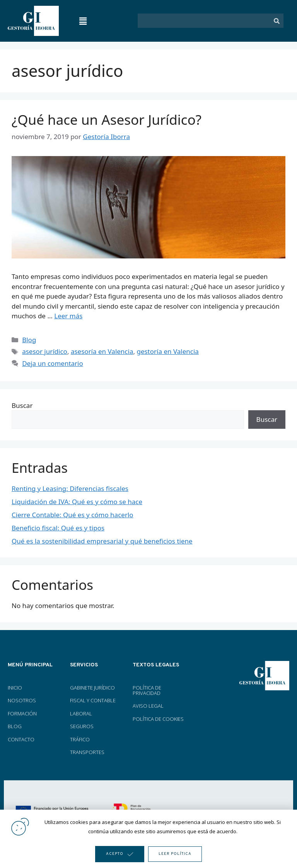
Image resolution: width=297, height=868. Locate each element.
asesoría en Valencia (102, 351)
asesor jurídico (45, 351)
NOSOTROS (22, 700)
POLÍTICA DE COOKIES (158, 719)
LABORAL (81, 713)
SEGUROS (82, 726)
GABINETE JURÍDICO (92, 688)
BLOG (15, 726)
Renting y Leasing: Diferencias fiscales (70, 488)
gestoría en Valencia (167, 351)
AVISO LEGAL (148, 706)
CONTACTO (21, 739)
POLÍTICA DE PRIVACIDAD (147, 690)
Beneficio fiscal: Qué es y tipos (58, 528)
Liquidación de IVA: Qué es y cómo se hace (77, 502)
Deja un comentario (53, 363)
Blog (29, 340)
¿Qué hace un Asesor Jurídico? (107, 120)
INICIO (15, 688)
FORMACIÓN (23, 713)
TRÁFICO (80, 739)
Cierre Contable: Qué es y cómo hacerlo (73, 515)
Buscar (22, 405)
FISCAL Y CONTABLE (93, 700)
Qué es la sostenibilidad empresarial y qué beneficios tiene (102, 541)
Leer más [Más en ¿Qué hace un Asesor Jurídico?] (68, 316)
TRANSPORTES (87, 752)
